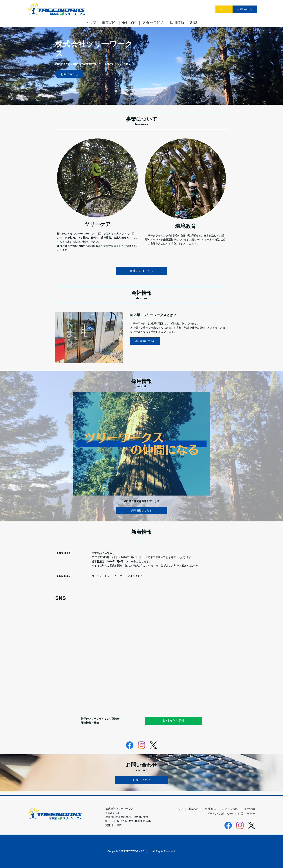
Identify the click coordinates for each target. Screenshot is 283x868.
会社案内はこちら (145, 341)
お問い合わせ (245, 9)
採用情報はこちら (141, 510)
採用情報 (177, 23)
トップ (91, 23)
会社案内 (129, 23)
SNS (194, 23)
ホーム (224, 9)
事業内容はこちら (141, 271)
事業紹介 (109, 23)
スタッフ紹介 (153, 23)
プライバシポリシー (220, 814)
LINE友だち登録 (174, 721)
